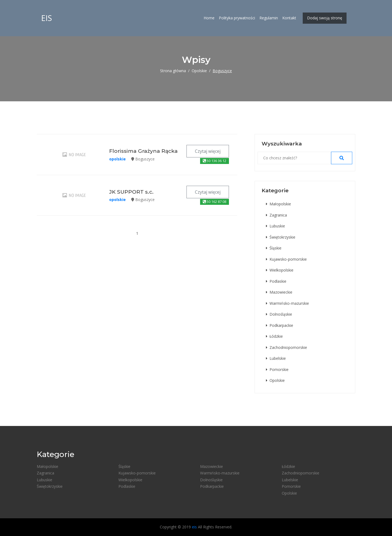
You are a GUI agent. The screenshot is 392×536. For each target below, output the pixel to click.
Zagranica (276, 215)
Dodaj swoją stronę (325, 18)
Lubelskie (276, 358)
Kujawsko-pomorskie (286, 259)
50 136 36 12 (215, 161)
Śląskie (274, 248)
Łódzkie (274, 336)
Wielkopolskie (280, 270)
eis (47, 18)
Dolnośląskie (279, 314)
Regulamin (269, 18)
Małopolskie (278, 204)
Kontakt (289, 18)
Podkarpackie (280, 325)
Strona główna (173, 71)
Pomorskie (277, 369)
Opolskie (199, 71)
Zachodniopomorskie (287, 347)
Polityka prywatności (237, 18)
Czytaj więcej (208, 151)
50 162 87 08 (215, 202)
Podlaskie (276, 281)
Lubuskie (275, 226)
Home (209, 18)
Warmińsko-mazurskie (287, 303)
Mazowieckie (279, 292)
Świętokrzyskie (281, 237)
